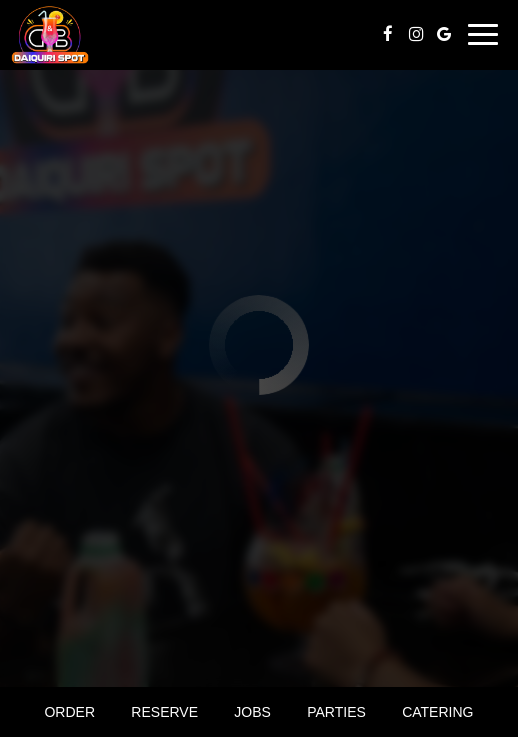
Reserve (164, 712)
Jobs (252, 712)
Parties (336, 712)
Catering (437, 712)
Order (69, 712)
